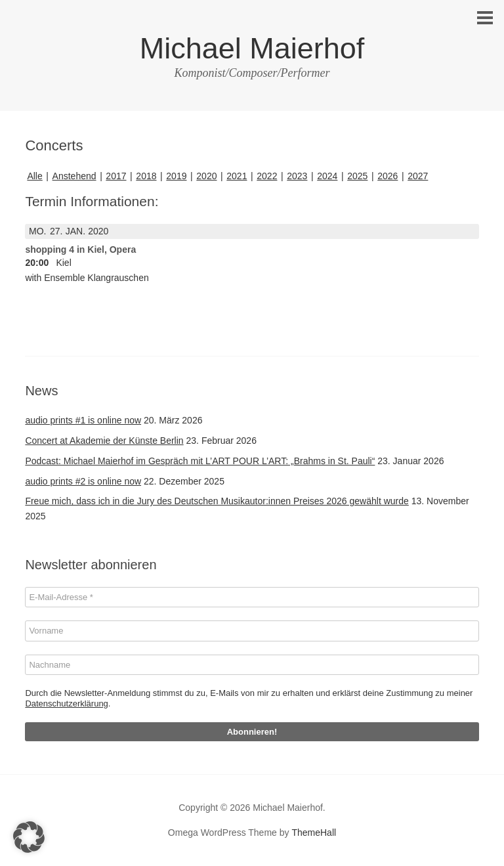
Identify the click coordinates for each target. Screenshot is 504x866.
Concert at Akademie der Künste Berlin (104, 441)
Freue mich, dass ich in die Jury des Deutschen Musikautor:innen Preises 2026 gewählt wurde (217, 501)
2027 (418, 176)
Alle (34, 176)
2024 (327, 176)
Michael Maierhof (252, 48)
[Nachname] (252, 665)
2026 (388, 176)
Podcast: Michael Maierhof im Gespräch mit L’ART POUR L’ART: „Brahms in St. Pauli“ (200, 461)
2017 (116, 176)
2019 (176, 176)
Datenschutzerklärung (66, 704)
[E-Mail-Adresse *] (252, 597)
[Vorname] (252, 631)
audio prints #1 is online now (83, 420)
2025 (357, 176)
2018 (146, 176)
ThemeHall (314, 833)
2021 (237, 176)
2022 (267, 176)
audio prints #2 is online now (83, 481)
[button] (29, 837)
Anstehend (74, 176)
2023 (297, 176)
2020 (206, 176)
